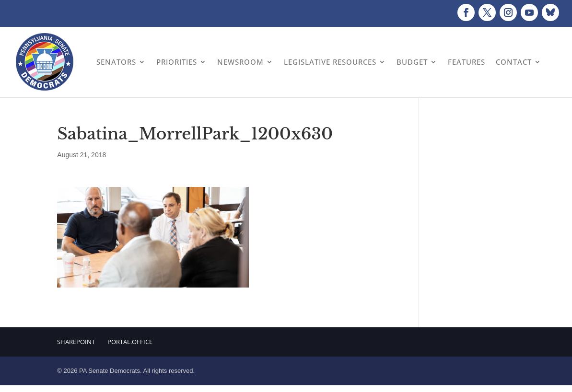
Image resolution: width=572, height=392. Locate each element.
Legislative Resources (330, 62)
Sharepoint (76, 342)
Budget (412, 62)
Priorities (177, 62)
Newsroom (240, 62)
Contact (514, 62)
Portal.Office (130, 342)
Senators (116, 62)
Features (467, 62)
